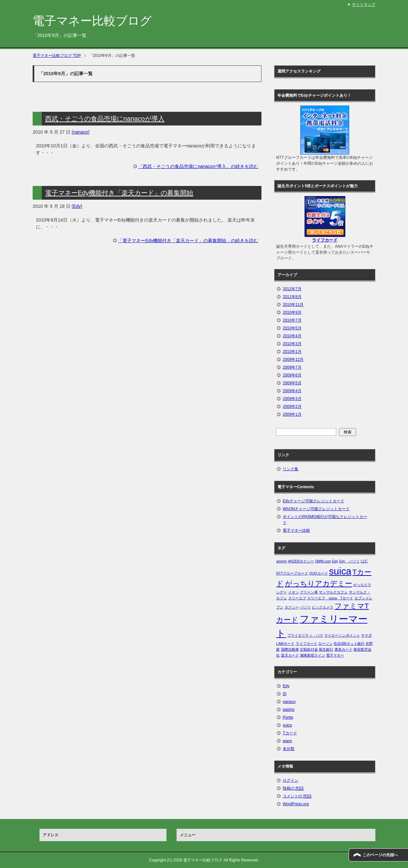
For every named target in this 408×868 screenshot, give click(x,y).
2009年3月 (292, 399)
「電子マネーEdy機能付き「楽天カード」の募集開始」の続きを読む (188, 241)
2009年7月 (292, 367)
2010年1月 (292, 352)
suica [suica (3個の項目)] (340, 571)
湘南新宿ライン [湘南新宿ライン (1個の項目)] (313, 655)
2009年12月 (293, 359)
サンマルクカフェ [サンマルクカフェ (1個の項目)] (333, 592)
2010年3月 (292, 344)
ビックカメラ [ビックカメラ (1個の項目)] (322, 607)
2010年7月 (292, 320)
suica (287, 725)
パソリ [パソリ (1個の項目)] (305, 607)
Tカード (290, 733)
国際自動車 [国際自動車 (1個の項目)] (290, 649)
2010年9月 (292, 312)
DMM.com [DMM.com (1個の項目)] (323, 561)
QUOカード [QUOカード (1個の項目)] (318, 573)
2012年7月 (292, 289)
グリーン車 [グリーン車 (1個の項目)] (309, 592)
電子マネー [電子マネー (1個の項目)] (335, 655)
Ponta (288, 717)
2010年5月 (292, 328)
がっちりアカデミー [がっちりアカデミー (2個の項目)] (319, 584)
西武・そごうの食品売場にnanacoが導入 (105, 119)
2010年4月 (292, 336)
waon (287, 741)
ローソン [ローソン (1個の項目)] (325, 643)
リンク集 (290, 469)
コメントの (297, 796)
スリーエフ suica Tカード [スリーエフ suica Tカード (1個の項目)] (330, 598)
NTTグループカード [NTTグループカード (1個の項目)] (292, 573)
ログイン (290, 780)
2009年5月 (292, 383)
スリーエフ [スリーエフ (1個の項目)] (297, 598)
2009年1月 (292, 414)
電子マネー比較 (296, 530)
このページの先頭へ (380, 855)
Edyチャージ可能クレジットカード (314, 501)
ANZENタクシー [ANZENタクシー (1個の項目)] (301, 561)
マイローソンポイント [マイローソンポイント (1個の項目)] (342, 635)
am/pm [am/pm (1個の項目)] (282, 561)
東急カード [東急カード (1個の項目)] (344, 649)
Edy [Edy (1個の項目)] (335, 561)
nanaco (81, 132)
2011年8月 (292, 297)
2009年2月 (292, 407)
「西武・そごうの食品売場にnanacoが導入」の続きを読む (198, 166)
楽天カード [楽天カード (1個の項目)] (290, 655)
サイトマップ (364, 5)
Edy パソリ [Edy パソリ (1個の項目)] (349, 561)
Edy (77, 206)
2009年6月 (292, 375)
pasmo (289, 709)
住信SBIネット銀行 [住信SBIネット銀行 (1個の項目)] (349, 643)
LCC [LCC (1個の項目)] (364, 561)
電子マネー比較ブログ (92, 21)
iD (284, 694)
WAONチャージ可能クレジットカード (316, 509)
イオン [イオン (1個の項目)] (294, 592)
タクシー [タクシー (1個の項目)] (292, 607)
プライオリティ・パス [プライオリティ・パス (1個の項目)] (305, 635)
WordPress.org (296, 804)
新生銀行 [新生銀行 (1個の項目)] (326, 649)
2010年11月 (293, 305)
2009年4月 (292, 391)
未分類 (289, 749)
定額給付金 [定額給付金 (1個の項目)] (309, 649)
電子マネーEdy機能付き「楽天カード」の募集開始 (119, 193)
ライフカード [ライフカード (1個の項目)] (306, 643)
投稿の (293, 788)
